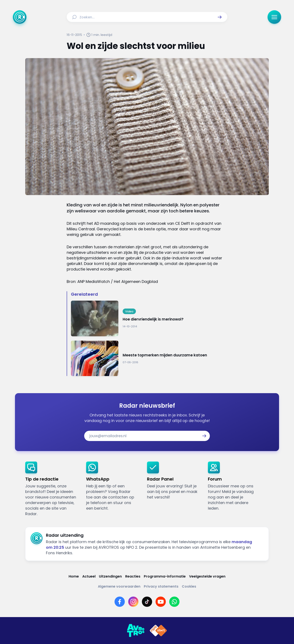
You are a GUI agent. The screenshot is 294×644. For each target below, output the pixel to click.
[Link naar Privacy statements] (161, 586)
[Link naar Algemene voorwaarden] (119, 586)
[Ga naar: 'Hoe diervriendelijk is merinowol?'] (149, 318)
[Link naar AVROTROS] (136, 631)
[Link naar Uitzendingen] (110, 576)
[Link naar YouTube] (161, 602)
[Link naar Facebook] (120, 602)
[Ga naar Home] (20, 17)
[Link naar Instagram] (133, 602)
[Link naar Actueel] (89, 576)
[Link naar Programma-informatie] (165, 576)
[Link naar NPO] (158, 631)
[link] (52, 489)
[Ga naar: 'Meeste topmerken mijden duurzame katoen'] (149, 358)
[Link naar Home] (74, 576)
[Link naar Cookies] (189, 586)
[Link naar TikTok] (147, 602)
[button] (220, 17)
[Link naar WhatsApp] (174, 602)
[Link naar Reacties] (133, 576)
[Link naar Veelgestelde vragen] (207, 576)
